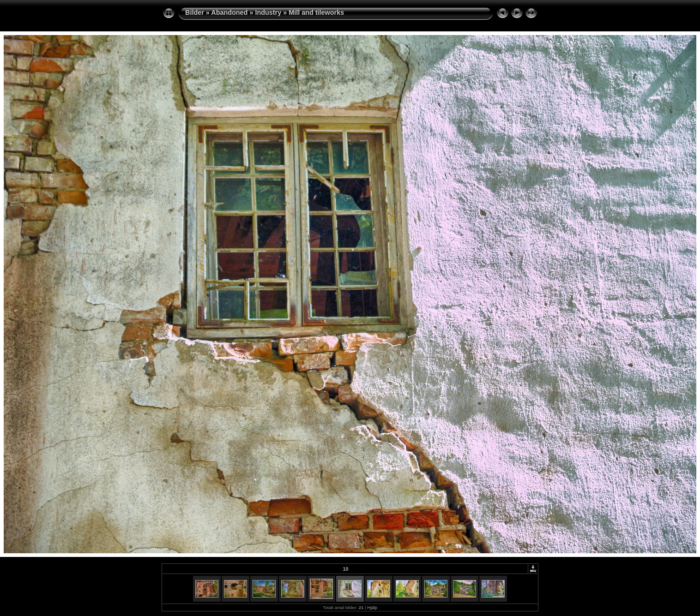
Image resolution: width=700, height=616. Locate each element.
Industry (268, 12)
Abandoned (229, 12)
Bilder (195, 12)
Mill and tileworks (316, 12)
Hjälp (372, 607)
